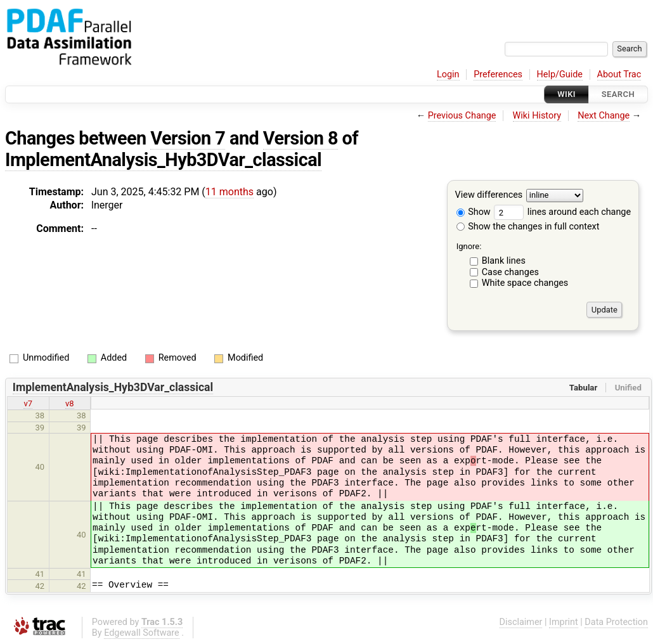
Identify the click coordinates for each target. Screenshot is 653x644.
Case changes (510, 272)
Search (618, 94)
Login (448, 74)
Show (474, 212)
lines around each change (562, 212)
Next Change (604, 116)
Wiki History (537, 116)
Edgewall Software (142, 633)
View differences (489, 196)
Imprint (564, 622)
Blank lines (504, 261)
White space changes (525, 283)
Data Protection (616, 622)
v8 (70, 403)
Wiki (566, 94)
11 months (230, 192)
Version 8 (301, 138)
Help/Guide (560, 74)
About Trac (619, 74)
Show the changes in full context (528, 227)
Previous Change (462, 116)
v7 (28, 403)
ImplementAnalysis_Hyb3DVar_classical (163, 160)
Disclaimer (521, 622)
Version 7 (188, 138)
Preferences (498, 74)
